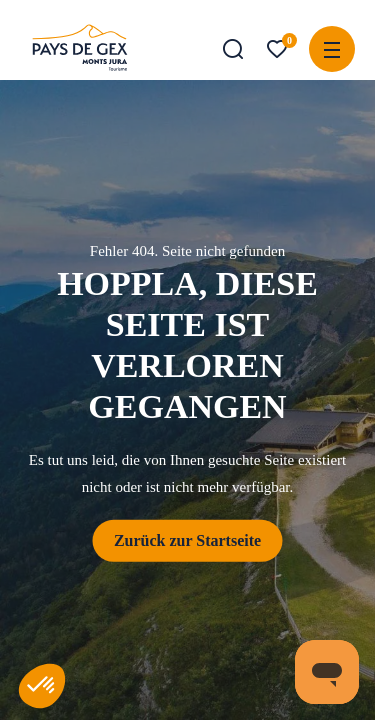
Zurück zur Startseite (187, 540)
